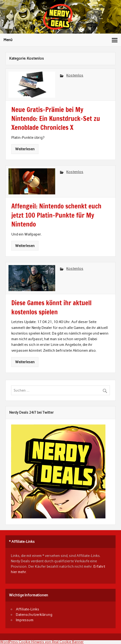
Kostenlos (75, 75)
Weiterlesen (25, 149)
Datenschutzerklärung (34, 615)
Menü (8, 40)
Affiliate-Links (27, 609)
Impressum (25, 620)
